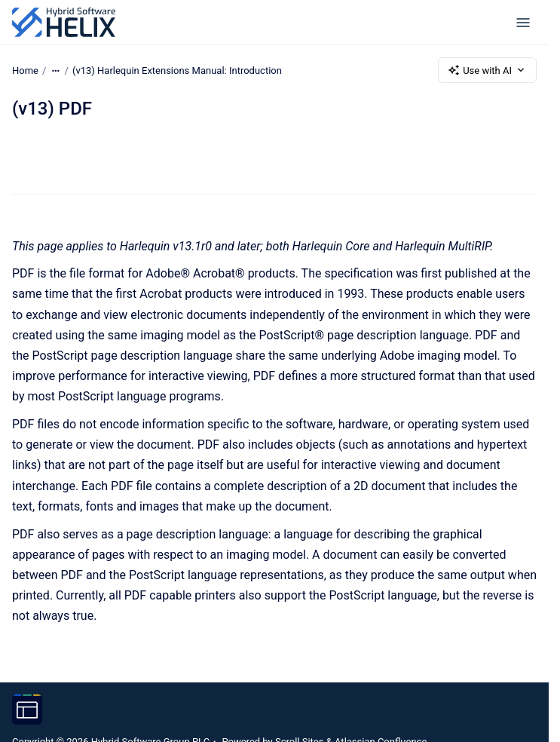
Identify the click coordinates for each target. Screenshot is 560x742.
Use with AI (487, 70)
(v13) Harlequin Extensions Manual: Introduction (177, 70)
